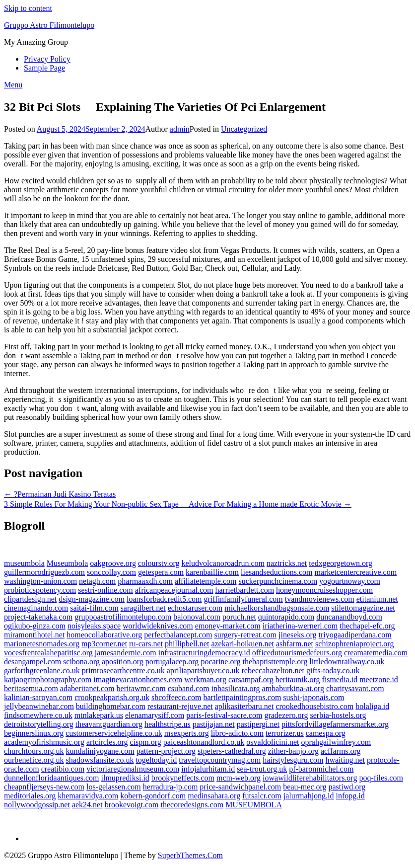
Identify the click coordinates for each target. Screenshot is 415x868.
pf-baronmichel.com (321, 769)
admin (180, 129)
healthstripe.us (168, 724)
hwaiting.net (345, 760)
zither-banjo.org (293, 751)
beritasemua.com (31, 688)
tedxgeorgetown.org (341, 563)
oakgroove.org (113, 563)
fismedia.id (340, 679)
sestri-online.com (105, 590)
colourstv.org (159, 563)
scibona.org (81, 662)
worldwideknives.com (158, 626)
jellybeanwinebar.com (39, 706)
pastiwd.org (347, 787)
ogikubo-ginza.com (35, 626)
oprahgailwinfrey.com (336, 742)
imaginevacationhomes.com (138, 679)
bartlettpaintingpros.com (242, 697)
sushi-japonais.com (313, 697)
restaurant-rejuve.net (180, 706)
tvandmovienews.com (320, 599)
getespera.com (161, 572)
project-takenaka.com (38, 617)
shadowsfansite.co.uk (100, 760)
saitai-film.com (94, 608)
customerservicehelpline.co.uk (114, 733)
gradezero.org (286, 715)
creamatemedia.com (376, 653)
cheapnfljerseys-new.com (44, 787)
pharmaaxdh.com (145, 581)
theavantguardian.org (109, 724)
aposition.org (123, 662)
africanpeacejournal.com (174, 590)
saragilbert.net (143, 608)
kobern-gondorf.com (153, 796)
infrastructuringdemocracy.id (204, 653)
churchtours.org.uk (34, 751)
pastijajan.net (214, 724)
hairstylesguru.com (293, 760)
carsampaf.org (251, 679)
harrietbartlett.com (244, 590)
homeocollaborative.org (104, 635)
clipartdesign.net (30, 599)
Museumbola (68, 563)
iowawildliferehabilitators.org (310, 778)
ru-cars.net (146, 644)
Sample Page (44, 68)
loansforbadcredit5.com (164, 599)
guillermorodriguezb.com (44, 572)
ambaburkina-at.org (293, 688)
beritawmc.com (141, 688)
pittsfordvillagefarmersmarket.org (335, 724)
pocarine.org (220, 662)
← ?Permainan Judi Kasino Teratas (60, 494)
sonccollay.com (111, 572)
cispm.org (146, 742)
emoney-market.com (228, 626)
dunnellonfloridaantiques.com (52, 778)
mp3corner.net (104, 644)
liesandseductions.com (277, 572)
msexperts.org (187, 733)
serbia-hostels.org (338, 715)
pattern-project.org (166, 751)
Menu (13, 85)
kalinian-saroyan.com (38, 697)
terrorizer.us (285, 733)
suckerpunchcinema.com (278, 581)
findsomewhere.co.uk (38, 715)
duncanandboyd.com (349, 617)
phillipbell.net (187, 644)
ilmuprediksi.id (125, 778)
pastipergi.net (258, 724)
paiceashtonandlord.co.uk (204, 742)
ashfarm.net (295, 644)
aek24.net (87, 805)
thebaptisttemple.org (275, 662)
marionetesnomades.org (42, 644)
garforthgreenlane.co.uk (42, 671)
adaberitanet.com (87, 688)
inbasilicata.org (236, 688)
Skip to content (28, 8)
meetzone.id (379, 679)
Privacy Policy (47, 59)
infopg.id (350, 796)
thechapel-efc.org (367, 626)
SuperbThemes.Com (190, 855)
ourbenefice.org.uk (34, 760)
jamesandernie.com (126, 653)
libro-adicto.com (237, 733)
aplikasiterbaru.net (244, 706)
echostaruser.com (195, 608)
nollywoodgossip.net (37, 805)
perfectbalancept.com (178, 635)
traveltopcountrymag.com (220, 760)
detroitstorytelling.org (39, 724)
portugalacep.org (172, 662)
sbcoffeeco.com (176, 697)
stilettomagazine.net (363, 608)
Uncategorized (244, 129)
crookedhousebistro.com (314, 706)
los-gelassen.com (114, 787)
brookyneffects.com (183, 778)
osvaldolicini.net (273, 742)
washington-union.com (40, 581)
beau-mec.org (305, 787)
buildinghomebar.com (111, 706)
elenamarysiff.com (155, 715)
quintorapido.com (286, 617)
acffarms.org (341, 751)
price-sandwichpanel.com (240, 787)
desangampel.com (33, 662)
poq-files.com (381, 778)
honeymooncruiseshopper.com (324, 590)
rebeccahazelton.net (273, 671)
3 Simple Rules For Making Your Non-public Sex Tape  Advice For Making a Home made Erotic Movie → (178, 504)
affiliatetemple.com (206, 581)
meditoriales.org (30, 796)
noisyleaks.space (94, 626)
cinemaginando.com (36, 608)
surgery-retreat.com (245, 635)
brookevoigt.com (132, 805)
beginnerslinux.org (34, 733)
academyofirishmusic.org (44, 742)
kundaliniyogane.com (100, 751)
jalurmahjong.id (309, 796)
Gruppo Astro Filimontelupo (49, 25)
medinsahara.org (214, 796)
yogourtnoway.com (350, 581)
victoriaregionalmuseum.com (133, 769)
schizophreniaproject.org (354, 644)
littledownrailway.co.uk (347, 662)
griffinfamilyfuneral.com (243, 599)
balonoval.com (197, 617)
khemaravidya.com (88, 796)
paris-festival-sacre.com (224, 715)
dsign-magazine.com (92, 599)
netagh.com (97, 581)
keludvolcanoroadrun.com (223, 563)
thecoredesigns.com (192, 805)
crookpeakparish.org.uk (112, 697)
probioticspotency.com (40, 590)
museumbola (24, 563)
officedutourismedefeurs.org (297, 653)
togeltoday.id (156, 760)
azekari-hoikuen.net (242, 644)
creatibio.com (63, 769)
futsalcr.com (262, 796)
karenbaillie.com (212, 572)
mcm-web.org (239, 778)
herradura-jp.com (171, 787)
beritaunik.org (298, 679)
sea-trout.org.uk (262, 769)
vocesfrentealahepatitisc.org (48, 653)
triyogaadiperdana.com (355, 635)
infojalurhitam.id (208, 769)
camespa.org (326, 733)
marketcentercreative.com (355, 572)
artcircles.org (107, 742)
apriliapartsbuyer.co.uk (203, 671)
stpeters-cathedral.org (232, 751)
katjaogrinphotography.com (48, 679)
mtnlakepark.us (99, 715)
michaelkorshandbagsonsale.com (277, 608)
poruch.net (239, 617)
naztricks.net (287, 563)
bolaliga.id (372, 706)
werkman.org (205, 679)
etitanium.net (377, 599)
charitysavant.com (355, 688)
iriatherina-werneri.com (300, 626)
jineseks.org (298, 635)
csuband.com (189, 688)
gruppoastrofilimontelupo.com (123, 617)
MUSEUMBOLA (254, 805)
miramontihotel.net (34, 635)
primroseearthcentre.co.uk (123, 671)
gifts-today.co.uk (333, 671)
